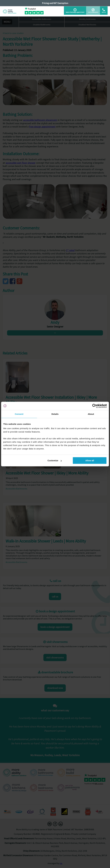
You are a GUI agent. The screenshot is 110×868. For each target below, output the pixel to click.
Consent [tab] (19, 414)
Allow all (90, 460)
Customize (55, 460)
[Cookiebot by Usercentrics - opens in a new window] (94, 406)
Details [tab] (55, 414)
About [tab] (91, 414)
